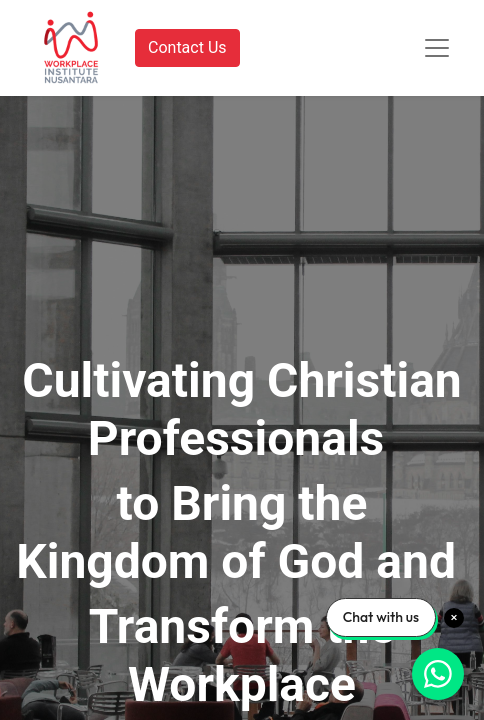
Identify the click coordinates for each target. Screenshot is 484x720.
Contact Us (187, 47)
